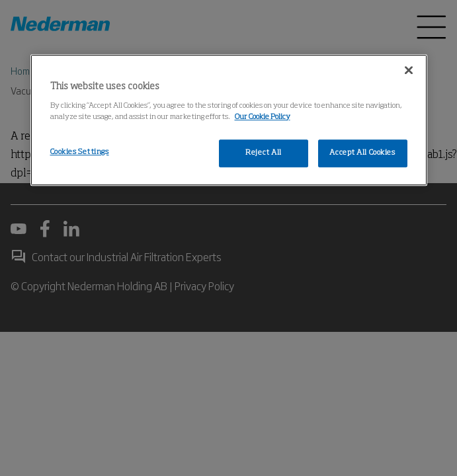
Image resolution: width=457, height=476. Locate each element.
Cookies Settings (80, 152)
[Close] (409, 70)
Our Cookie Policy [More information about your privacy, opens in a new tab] (263, 117)
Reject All (264, 153)
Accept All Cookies (362, 153)
